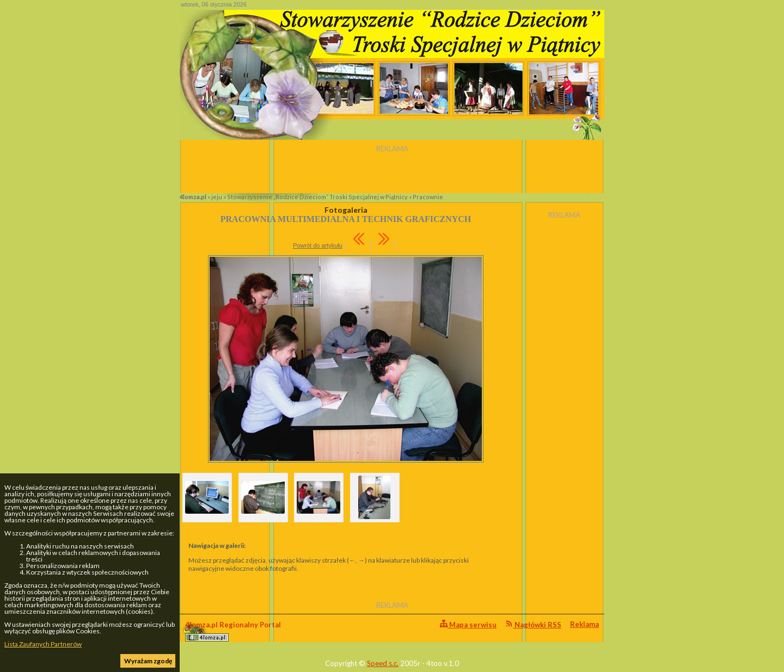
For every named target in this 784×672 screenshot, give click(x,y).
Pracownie (428, 197)
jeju (217, 197)
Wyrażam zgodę (148, 661)
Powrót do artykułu (318, 245)
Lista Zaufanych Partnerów (43, 644)
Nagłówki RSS (533, 624)
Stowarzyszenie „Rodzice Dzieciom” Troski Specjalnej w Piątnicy (317, 197)
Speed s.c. (383, 663)
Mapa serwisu (468, 624)
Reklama (584, 624)
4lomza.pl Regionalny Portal (233, 631)
